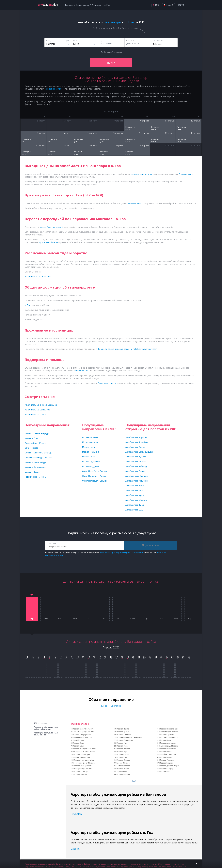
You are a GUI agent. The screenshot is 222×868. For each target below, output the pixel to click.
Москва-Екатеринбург (83, 766)
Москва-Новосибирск (169, 729)
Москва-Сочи (78, 743)
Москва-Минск (123, 769)
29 (183, 657)
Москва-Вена (122, 746)
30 (189, 657)
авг (89, 619)
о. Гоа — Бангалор (111, 706)
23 (150, 657)
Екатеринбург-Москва (83, 769)
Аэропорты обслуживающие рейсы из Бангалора (46, 728)
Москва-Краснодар (82, 754)
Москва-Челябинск (168, 749)
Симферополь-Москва (82, 737)
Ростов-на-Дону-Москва (84, 763)
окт (118, 619)
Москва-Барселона (167, 735)
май (46, 619)
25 (161, 657)
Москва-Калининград (169, 737)
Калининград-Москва (169, 746)
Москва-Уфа (122, 752)
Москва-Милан (166, 752)
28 (178, 657)
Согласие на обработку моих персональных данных (121, 552)
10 (78, 657)
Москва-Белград (166, 769)
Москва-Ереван (123, 732)
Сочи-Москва (78, 740)
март (190, 619)
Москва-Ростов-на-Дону (84, 760)
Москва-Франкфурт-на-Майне (129, 737)
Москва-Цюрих (166, 757)
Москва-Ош (164, 771)
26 (167, 657)
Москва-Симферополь (82, 735)
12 (89, 657)
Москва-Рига (122, 743)
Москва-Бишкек (166, 763)
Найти (111, 63)
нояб (133, 619)
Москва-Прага (165, 740)
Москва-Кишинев (124, 735)
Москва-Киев (78, 746)
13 (94, 657)
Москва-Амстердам (168, 743)
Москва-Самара (123, 760)
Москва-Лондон (123, 749)
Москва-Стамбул (81, 771)
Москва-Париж (123, 729)
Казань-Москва (123, 763)
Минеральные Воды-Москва (84, 752)
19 (128, 657)
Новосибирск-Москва (169, 732)
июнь (61, 619)
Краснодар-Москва (82, 757)
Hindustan (76, 814)
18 (122, 657)
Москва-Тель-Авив (125, 740)
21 (139, 657)
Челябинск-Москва (168, 754)
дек (147, 619)
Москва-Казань (123, 754)
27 (172, 657)
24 (156, 657)
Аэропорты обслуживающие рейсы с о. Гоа (46, 734)
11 (83, 657)
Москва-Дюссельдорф (169, 766)
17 (117, 657)
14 (100, 657)
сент (104, 619)
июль (75, 619)
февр (176, 619)
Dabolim (75, 849)
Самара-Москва (123, 766)
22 (144, 657)
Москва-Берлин (123, 774)
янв (161, 619)
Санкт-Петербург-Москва (83, 732)
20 (133, 657)
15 (105, 657)
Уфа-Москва (122, 771)
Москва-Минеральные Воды (84, 749)
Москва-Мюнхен (80, 774)
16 (111, 657)
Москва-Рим (122, 757)
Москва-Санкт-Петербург (83, 729)
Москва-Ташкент (167, 760)
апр (32, 619)
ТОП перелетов (40, 723)
